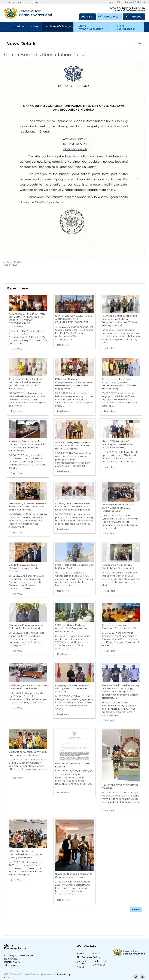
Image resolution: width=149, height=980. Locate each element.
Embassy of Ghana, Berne (63, 27)
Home (80, 953)
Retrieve (133, 17)
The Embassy (84, 957)
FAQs (119, 2)
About (80, 967)
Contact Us (99, 965)
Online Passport (90, 27)
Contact (128, 2)
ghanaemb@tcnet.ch (18, 2)
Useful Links (99, 961)
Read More (17, 349)
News (111, 2)
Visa (87, 17)
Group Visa (108, 17)
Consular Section (82, 962)
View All (136, 909)
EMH (7, 977)
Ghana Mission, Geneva (23, 27)
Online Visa (126, 27)
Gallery (97, 957)
